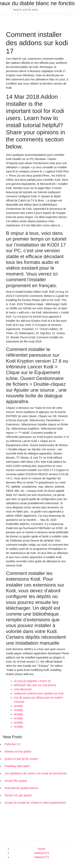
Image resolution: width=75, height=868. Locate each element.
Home (41, 849)
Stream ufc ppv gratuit (18, 795)
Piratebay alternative (17, 766)
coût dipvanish (23, 689)
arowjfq (18, 706)
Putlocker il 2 (12, 744)
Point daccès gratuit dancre (21, 788)
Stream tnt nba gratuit (18, 751)
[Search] (41, 10)
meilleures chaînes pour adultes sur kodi (39, 693)
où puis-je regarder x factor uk (32, 681)
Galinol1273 (41, 853)
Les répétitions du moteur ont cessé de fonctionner (36, 773)
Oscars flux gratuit (16, 781)
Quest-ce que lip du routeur (21, 759)
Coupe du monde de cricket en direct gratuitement (35, 803)
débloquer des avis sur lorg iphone (35, 685)
